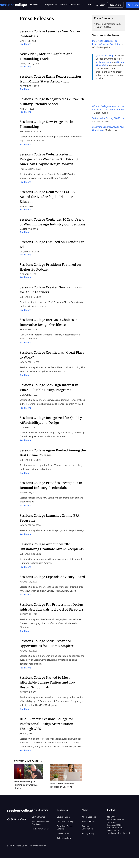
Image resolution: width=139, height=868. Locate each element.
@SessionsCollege (105, 55)
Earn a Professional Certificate (41, 823)
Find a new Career (40, 829)
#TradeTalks (102, 65)
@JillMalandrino (104, 62)
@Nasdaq (120, 62)
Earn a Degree (38, 817)
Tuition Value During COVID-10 (108, 118)
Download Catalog (65, 821)
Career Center (63, 833)
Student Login (63, 817)
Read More (25, 44)
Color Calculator (64, 838)
